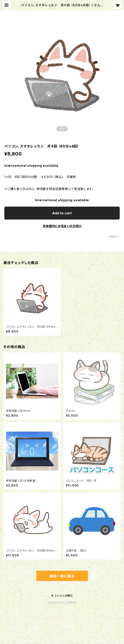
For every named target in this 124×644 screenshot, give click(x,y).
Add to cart (62, 213)
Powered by (62, 602)
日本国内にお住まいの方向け (62, 226)
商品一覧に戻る (62, 576)
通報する (114, 237)
